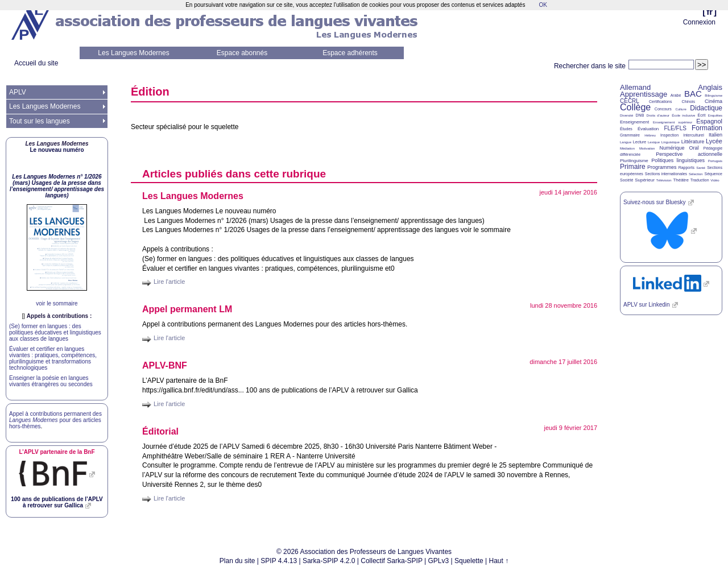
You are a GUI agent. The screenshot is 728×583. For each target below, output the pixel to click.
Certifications (660, 102)
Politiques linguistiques (678, 160)
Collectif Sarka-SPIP (392, 561)
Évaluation (648, 129)
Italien (715, 135)
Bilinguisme (713, 96)
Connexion (699, 22)
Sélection (696, 174)
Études (626, 129)
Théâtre (681, 180)
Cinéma (713, 101)
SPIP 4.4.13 (279, 561)
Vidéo (715, 180)
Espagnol (709, 121)
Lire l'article (169, 282)
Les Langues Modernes (133, 53)
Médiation (627, 148)
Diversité (626, 115)
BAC (693, 94)
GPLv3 (439, 561)
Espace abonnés (242, 53)
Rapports (686, 168)
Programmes (662, 167)
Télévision (664, 180)
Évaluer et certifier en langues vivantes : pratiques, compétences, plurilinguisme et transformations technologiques (53, 358)
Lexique (654, 142)
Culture (681, 109)
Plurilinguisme (634, 161)
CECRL (630, 101)
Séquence (713, 174)
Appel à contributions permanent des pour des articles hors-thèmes (55, 420)
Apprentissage (644, 94)
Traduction (700, 180)
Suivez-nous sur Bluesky (655, 202)
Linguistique (671, 142)
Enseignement (634, 122)
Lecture (640, 142)
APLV (18, 92)
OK (543, 5)
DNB (640, 115)
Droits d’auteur (658, 115)
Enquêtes (715, 115)
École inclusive (683, 115)
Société (626, 180)
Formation (707, 128)
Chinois (688, 102)
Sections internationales (666, 174)
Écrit (701, 115)
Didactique (706, 108)
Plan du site (237, 561)
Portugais (715, 161)
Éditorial (160, 431)
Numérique (672, 148)
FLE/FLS (675, 128)
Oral (694, 148)
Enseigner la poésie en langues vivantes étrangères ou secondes (51, 381)
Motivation (647, 148)
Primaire (633, 167)
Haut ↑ (499, 561)
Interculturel (694, 135)
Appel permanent (187, 309)
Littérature (693, 142)
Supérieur (645, 180)
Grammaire (630, 135)
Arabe (676, 95)
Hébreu (650, 135)
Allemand (635, 87)
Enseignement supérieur (673, 122)
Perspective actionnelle (689, 154)
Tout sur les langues (40, 121)
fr (710, 12)
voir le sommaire (57, 303)
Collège (635, 107)
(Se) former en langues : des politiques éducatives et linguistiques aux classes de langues (55, 332)
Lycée (714, 141)
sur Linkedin (647, 305)
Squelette (469, 561)
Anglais (710, 87)
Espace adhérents (350, 53)
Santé (701, 168)
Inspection (669, 135)
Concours (663, 109)
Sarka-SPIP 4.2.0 (329, 561)
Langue (626, 142)
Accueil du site (36, 63)
